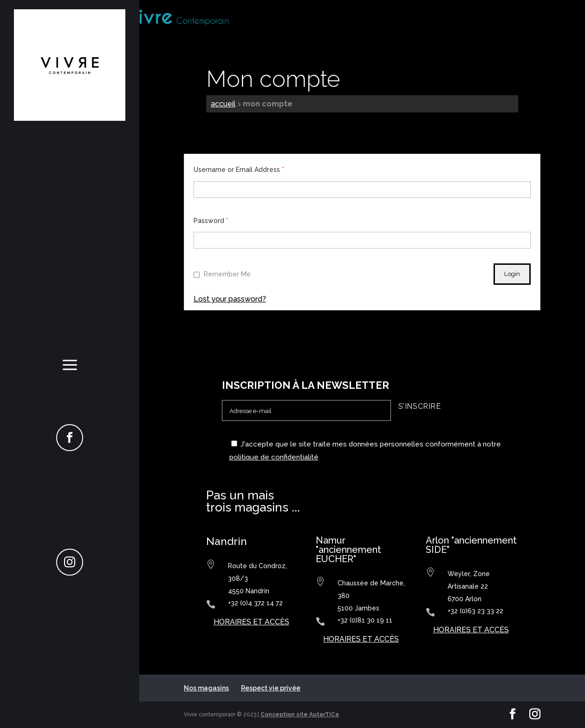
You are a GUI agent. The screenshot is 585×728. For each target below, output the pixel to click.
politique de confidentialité (274, 457)
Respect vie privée (271, 688)
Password (211, 221)
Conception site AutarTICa (300, 715)
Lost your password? (230, 299)
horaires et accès (251, 622)
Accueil (223, 104)
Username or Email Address (239, 170)
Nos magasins (206, 688)
